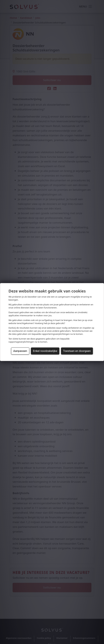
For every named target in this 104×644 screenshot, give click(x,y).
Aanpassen (20, 351)
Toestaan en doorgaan (77, 351)
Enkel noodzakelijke (45, 351)
